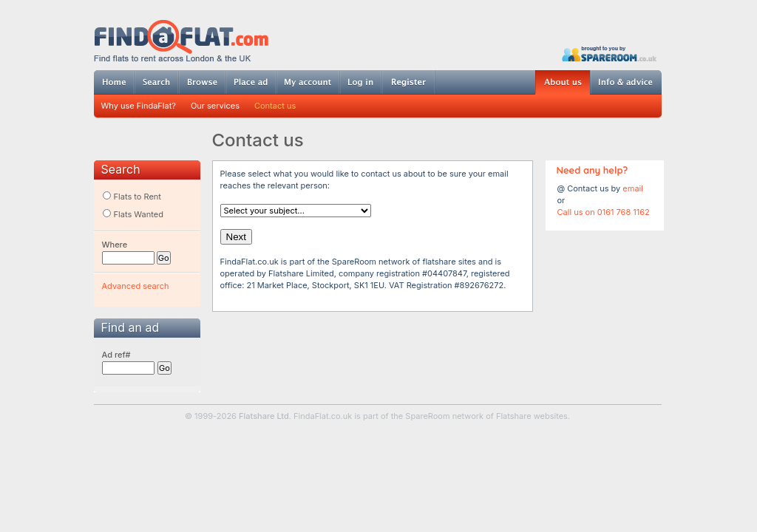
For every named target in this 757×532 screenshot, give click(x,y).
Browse (202, 82)
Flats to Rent (132, 197)
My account (308, 82)
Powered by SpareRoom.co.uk (609, 54)
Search (156, 82)
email (633, 188)
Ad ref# (116, 355)
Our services (215, 106)
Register (408, 82)
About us (563, 82)
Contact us (275, 106)
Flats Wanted (133, 214)
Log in (360, 82)
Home (114, 82)
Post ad (251, 82)
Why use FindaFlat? (139, 106)
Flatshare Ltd (264, 416)
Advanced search (136, 286)
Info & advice (626, 82)
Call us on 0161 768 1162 (604, 212)
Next (236, 237)
